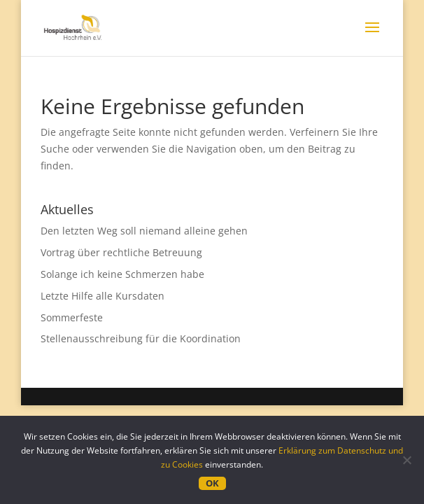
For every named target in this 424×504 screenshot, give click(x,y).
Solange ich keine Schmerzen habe (122, 274)
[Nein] (407, 460)
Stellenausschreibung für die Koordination (141, 338)
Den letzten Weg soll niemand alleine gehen (144, 231)
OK (212, 483)
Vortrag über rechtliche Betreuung (121, 252)
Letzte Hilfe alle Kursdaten (103, 296)
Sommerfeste (72, 317)
